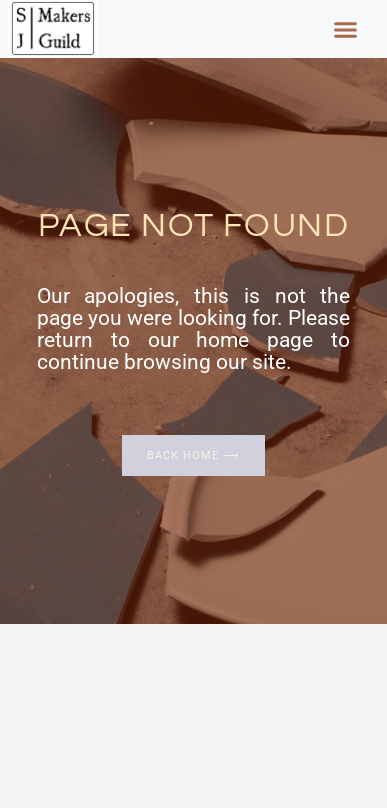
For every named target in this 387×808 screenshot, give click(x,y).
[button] (345, 29)
